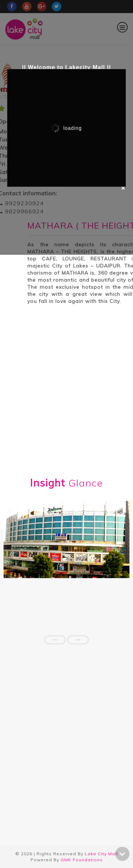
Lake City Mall (101, 854)
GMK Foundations (82, 860)
